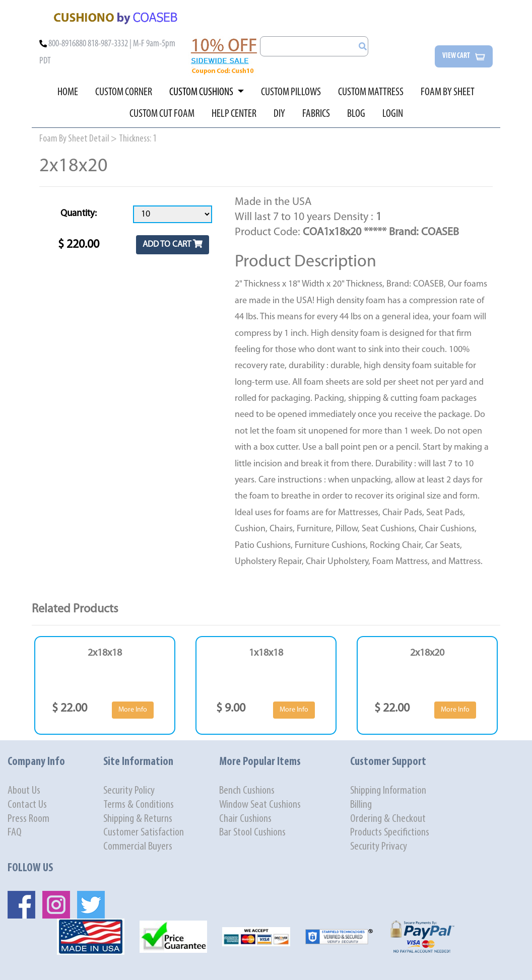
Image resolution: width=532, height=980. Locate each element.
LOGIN (393, 114)
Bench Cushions (247, 791)
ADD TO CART (173, 244)
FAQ (15, 833)
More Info (133, 710)
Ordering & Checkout (388, 819)
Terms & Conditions (139, 805)
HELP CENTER (234, 114)
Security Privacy (379, 847)
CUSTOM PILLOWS (291, 92)
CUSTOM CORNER (124, 92)
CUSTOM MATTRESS (371, 92)
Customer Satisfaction (144, 833)
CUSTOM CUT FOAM (162, 114)
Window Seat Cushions (260, 805)
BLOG (356, 114)
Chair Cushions (245, 819)
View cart (464, 56)
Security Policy (129, 791)
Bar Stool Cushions (252, 833)
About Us (24, 791)
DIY (279, 114)
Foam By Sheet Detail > (78, 139)
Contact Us (27, 805)
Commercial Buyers (138, 847)
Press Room (28, 819)
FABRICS (316, 114)
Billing (361, 805)
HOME (68, 92)
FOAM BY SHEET (448, 92)
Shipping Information (388, 791)
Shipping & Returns (138, 819)
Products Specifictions (390, 833)
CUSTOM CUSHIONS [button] (202, 92)
